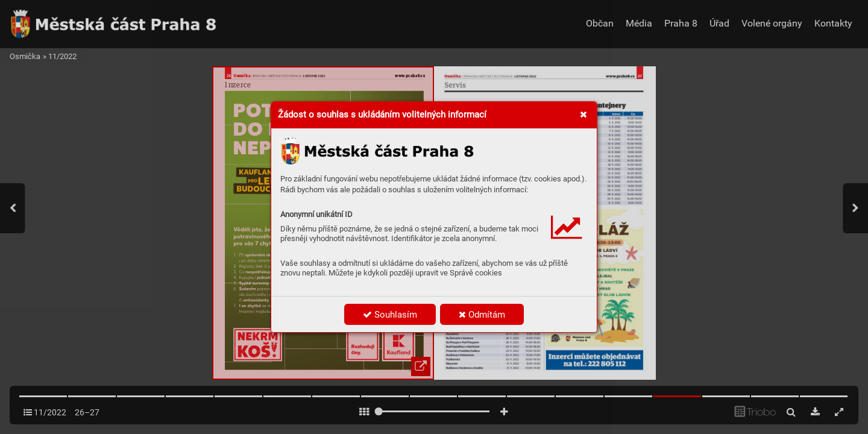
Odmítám (482, 315)
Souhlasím (390, 315)
